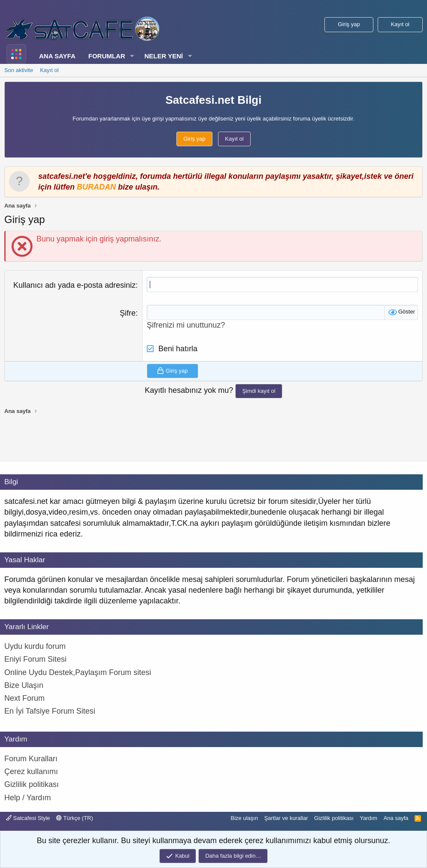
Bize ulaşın (245, 818)
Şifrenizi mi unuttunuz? (186, 325)
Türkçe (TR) (75, 818)
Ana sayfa (57, 56)
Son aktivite (19, 70)
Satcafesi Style (28, 818)
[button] (132, 56)
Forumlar (107, 56)
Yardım (368, 818)
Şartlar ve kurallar (286, 818)
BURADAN (96, 187)
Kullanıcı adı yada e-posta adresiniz (74, 285)
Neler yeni (164, 56)
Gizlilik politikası (334, 818)
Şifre (128, 313)
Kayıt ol (49, 70)
